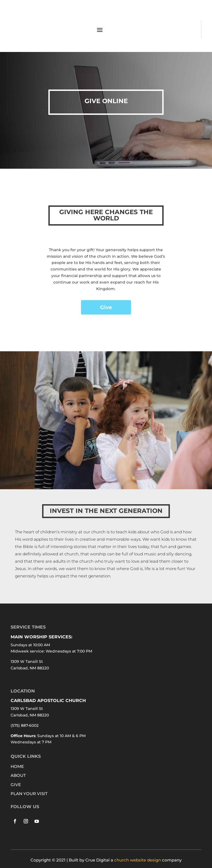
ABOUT (18, 775)
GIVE (16, 785)
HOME (17, 766)
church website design (138, 860)
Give (106, 307)
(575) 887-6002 (25, 725)
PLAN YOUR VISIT (29, 794)
